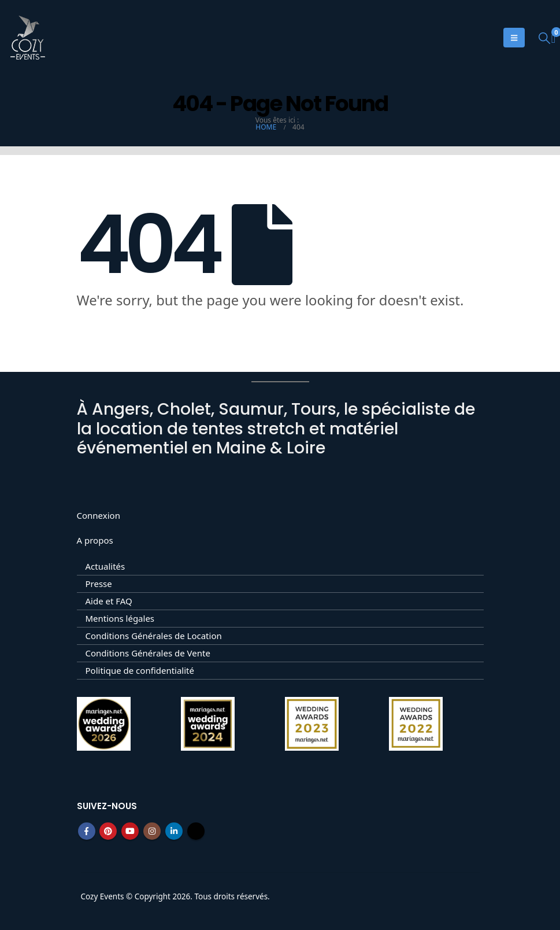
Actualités (105, 566)
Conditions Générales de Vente (148, 653)
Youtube (130, 831)
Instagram (152, 831)
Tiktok (196, 831)
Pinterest (108, 831)
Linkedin (174, 831)
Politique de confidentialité (140, 670)
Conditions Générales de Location (154, 636)
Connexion (99, 515)
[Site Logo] (28, 38)
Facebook (87, 831)
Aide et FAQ (109, 601)
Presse (99, 584)
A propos (95, 540)
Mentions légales (120, 618)
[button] (544, 38)
